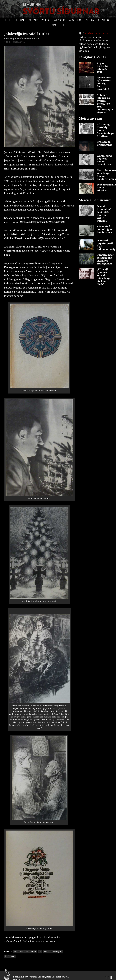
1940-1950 (18, 952)
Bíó (79, 20)
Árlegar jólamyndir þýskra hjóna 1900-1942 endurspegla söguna (104, 104)
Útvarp (34, 20)
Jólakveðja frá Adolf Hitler (27, 34)
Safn (23, 20)
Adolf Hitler (31, 952)
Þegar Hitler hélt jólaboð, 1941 (104, 68)
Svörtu (45, 20)
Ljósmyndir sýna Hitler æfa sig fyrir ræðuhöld (104, 83)
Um (54, 25)
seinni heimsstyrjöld (53, 952)
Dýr (86, 20)
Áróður (106, 20)
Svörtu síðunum (97, 34)
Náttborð (59, 20)
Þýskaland (10, 956)
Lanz (71, 20)
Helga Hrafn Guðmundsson (24, 39)
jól (40, 952)
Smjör (95, 20)
